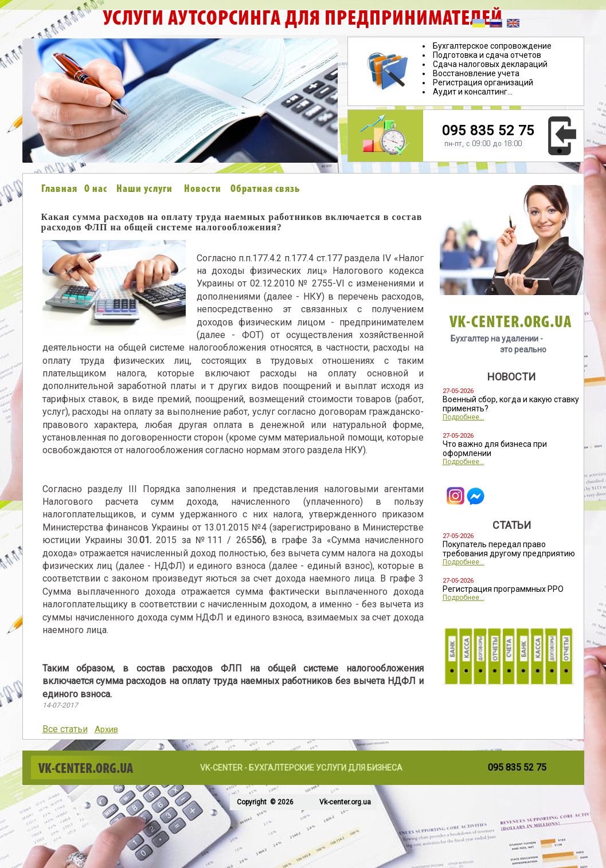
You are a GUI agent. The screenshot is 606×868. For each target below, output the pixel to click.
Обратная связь (265, 189)
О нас (96, 189)
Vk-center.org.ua (345, 802)
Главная (59, 189)
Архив (106, 729)
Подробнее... (464, 417)
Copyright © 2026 (264, 802)
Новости (203, 189)
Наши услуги (144, 189)
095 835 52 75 (488, 131)
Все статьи (65, 729)
